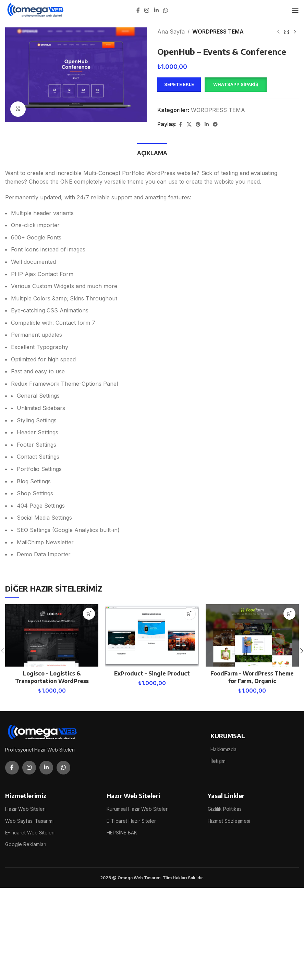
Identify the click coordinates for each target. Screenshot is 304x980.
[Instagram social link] (147, 10)
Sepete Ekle (179, 84)
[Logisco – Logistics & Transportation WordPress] (52, 635)
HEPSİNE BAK (122, 833)
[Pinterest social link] (198, 125)
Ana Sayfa (171, 32)
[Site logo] (36, 10)
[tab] (152, 152)
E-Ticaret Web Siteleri (30, 833)
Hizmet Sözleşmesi (229, 821)
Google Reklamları (26, 844)
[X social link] (189, 125)
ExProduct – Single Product (152, 673)
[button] (235, 85)
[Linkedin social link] (156, 10)
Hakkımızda (223, 749)
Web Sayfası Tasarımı (29, 821)
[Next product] (295, 32)
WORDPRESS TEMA (218, 32)
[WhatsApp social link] (165, 10)
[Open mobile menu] (295, 10)
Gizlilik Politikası (225, 809)
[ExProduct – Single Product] (152, 635)
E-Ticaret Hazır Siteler (131, 821)
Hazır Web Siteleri (25, 809)
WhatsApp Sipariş (236, 84)
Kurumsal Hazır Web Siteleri (138, 809)
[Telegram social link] (215, 125)
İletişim (218, 761)
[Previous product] (278, 32)
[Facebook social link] (138, 10)
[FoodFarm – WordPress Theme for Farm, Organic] (252, 635)
